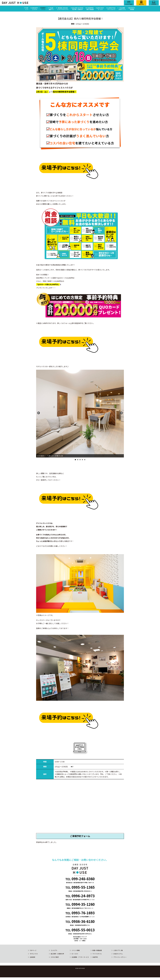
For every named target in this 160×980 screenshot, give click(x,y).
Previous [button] (39, 413)
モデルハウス (34, 954)
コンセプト (54, 950)
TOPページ (33, 950)
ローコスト (75, 954)
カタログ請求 (55, 957)
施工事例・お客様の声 (57, 954)
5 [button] (85, 460)
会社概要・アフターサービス (80, 957)
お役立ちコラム (118, 954)
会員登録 (32, 957)
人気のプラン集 (118, 950)
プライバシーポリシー (120, 957)
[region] (80, 414)
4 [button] (82, 460)
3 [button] (80, 460)
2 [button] (78, 460)
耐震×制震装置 (97, 950)
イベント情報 (76, 950)
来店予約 (95, 957)
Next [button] (121, 413)
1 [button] (75, 460)
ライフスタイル (97, 954)
